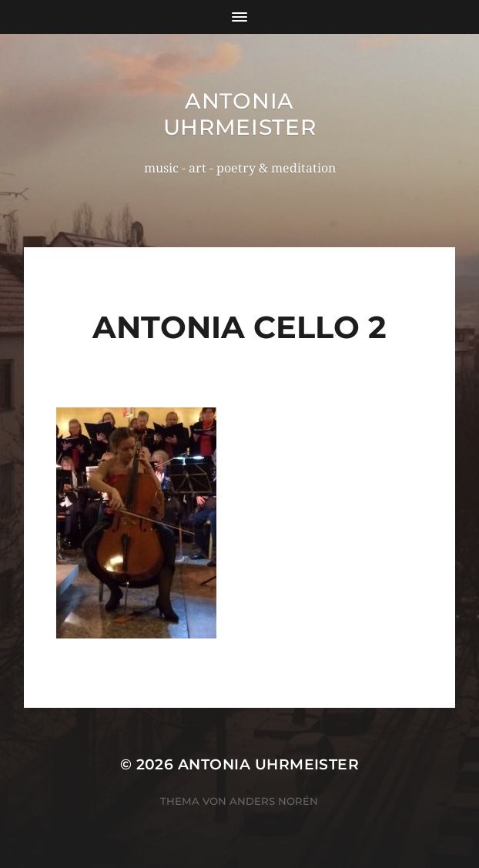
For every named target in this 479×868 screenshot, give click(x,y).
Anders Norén (274, 801)
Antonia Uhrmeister (240, 114)
